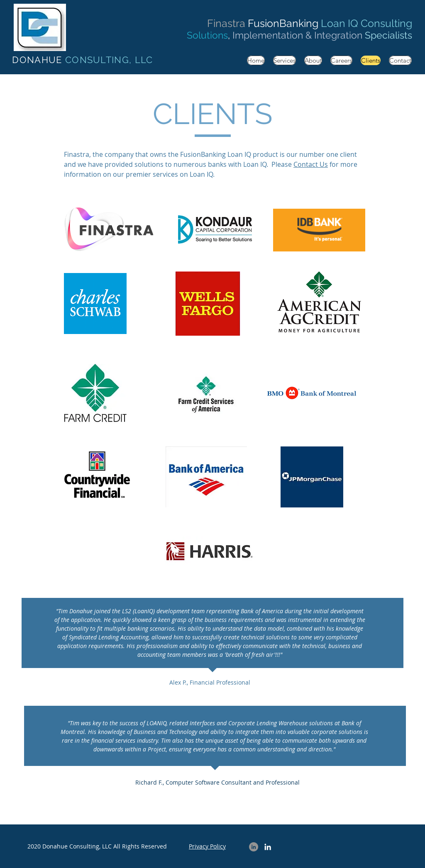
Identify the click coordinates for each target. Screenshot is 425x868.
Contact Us (311, 164)
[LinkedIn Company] (254, 847)
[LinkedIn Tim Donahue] (268, 847)
